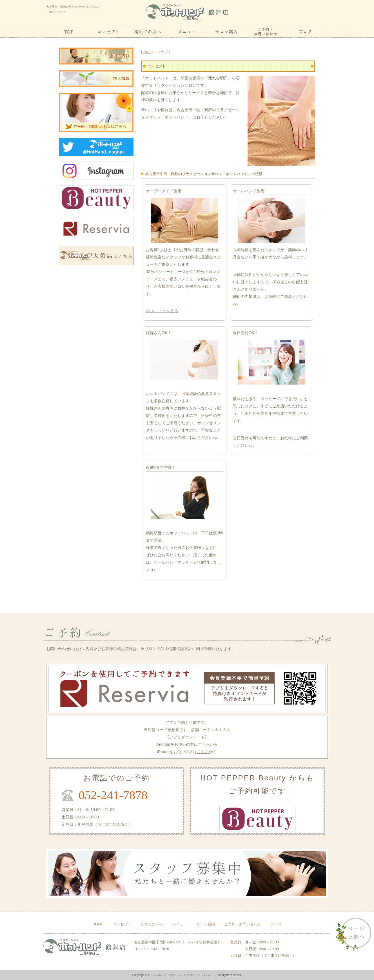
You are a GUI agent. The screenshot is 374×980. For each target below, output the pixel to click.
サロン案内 (206, 924)
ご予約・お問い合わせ (243, 924)
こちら (204, 744)
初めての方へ (152, 924)
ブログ (276, 924)
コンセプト (122, 924)
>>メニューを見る (162, 311)
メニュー (180, 924)
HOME (146, 52)
